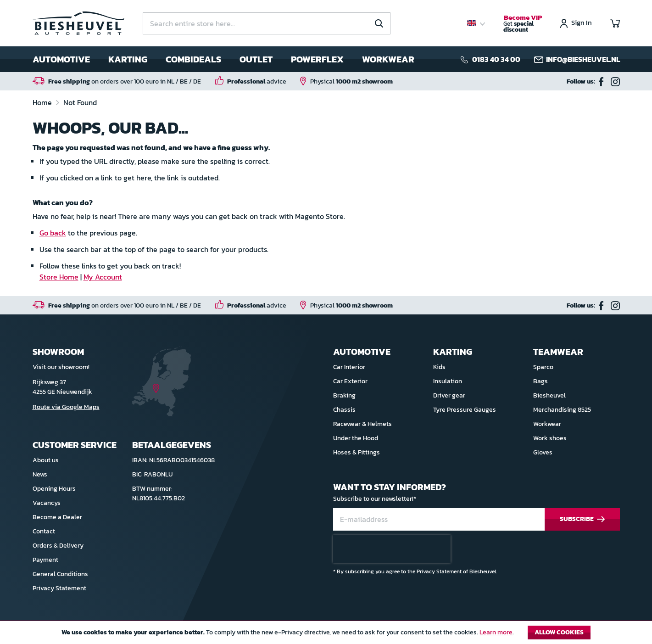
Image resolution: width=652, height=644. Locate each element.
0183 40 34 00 (496, 59)
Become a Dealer (57, 517)
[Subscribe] (582, 519)
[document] (326, 635)
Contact (44, 531)
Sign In (582, 23)
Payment (45, 560)
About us (46, 460)
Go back (53, 233)
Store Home (59, 277)
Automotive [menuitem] (61, 59)
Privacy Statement (59, 588)
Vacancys (47, 503)
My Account (103, 277)
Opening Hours (54, 489)
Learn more (496, 632)
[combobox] (267, 23)
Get (523, 24)
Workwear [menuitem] (388, 59)
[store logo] (78, 23)
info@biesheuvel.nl (583, 59)
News (40, 474)
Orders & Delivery (58, 546)
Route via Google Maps (66, 407)
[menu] (223, 59)
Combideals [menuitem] (193, 59)
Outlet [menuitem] (256, 59)
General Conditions (60, 574)
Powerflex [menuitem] (317, 59)
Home (43, 102)
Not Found (80, 102)
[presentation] (392, 549)
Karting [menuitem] (128, 59)
